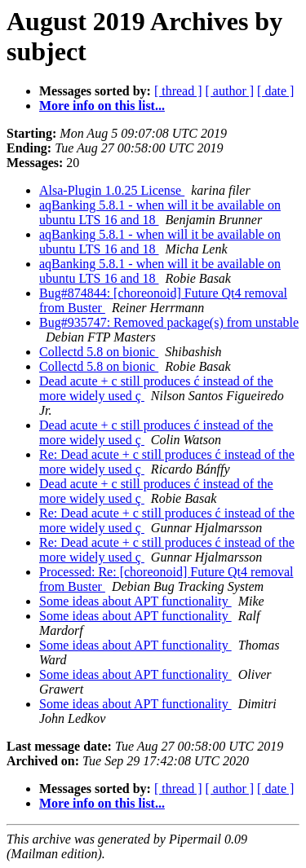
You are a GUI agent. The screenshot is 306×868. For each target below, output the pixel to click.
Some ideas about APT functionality (135, 601)
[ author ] (230, 91)
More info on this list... (102, 106)
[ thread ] (178, 91)
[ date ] (275, 91)
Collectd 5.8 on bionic (99, 352)
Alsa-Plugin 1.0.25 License (112, 190)
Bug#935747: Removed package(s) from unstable (169, 322)
